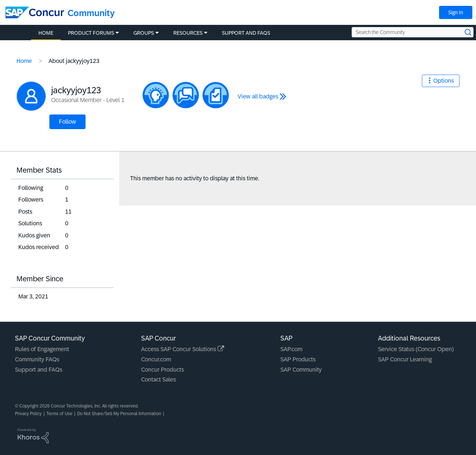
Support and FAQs (39, 370)
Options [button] (443, 81)
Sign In (456, 12)
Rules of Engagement (42, 349)
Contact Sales (158, 379)
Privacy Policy (28, 414)
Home (24, 61)
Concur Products (163, 370)
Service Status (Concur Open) (416, 349)
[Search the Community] (413, 32)
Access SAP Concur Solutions (183, 349)
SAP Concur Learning (405, 359)
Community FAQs (37, 359)
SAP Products (298, 359)
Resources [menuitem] (188, 33)
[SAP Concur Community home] (35, 12)
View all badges (258, 96)
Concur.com (156, 359)
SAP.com (291, 349)
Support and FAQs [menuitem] (246, 33)
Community (91, 13)
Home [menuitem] (46, 33)
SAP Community (301, 370)
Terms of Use (59, 414)
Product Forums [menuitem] (91, 33)
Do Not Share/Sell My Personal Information (119, 414)
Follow (67, 122)
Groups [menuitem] (144, 33)
